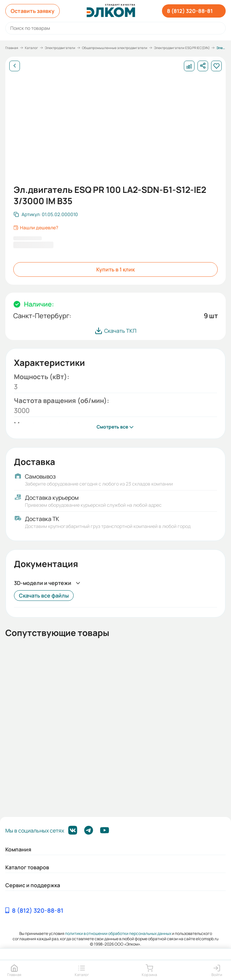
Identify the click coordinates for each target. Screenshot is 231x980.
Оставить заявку (33, 11)
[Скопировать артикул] (46, 214)
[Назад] (15, 66)
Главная (12, 48)
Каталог (32, 48)
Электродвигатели (60, 48)
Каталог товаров (27, 867)
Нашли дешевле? (36, 228)
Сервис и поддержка (33, 885)
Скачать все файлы (44, 596)
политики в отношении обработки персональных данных (118, 933)
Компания (18, 849)
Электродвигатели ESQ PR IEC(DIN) (182, 48)
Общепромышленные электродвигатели (115, 48)
